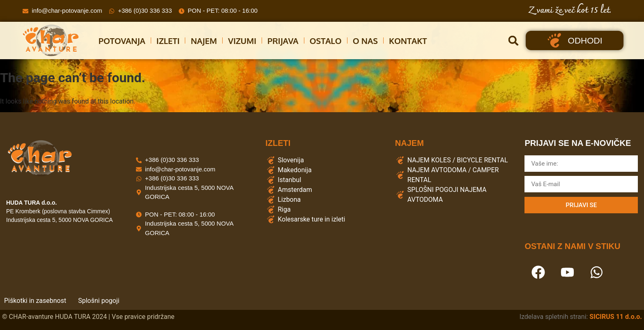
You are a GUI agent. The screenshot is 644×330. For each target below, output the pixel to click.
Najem (204, 41)
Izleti (168, 41)
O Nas (365, 41)
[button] (513, 40)
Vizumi (242, 41)
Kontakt (408, 41)
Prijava (283, 41)
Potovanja (122, 41)
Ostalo (326, 41)
